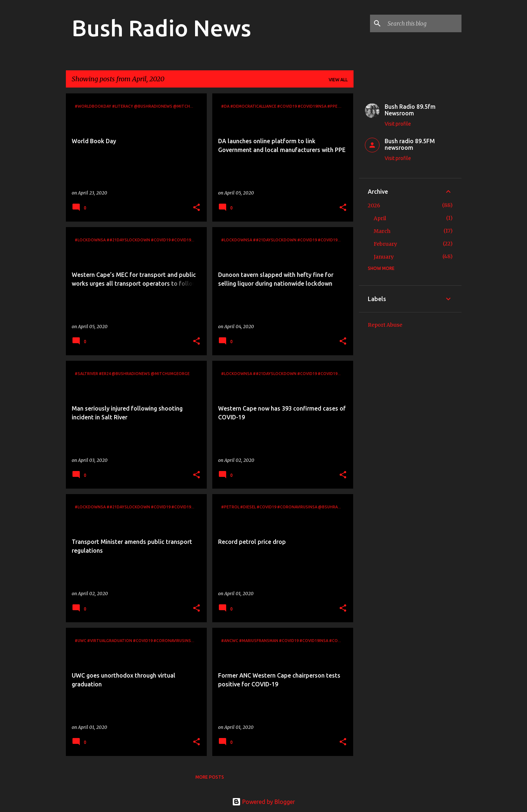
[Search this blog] (423, 23)
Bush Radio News (161, 28)
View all (338, 80)
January (384, 257)
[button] (197, 208)
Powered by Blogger (263, 802)
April (380, 218)
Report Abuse (385, 325)
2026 (374, 205)
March (382, 231)
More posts (210, 777)
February (385, 244)
